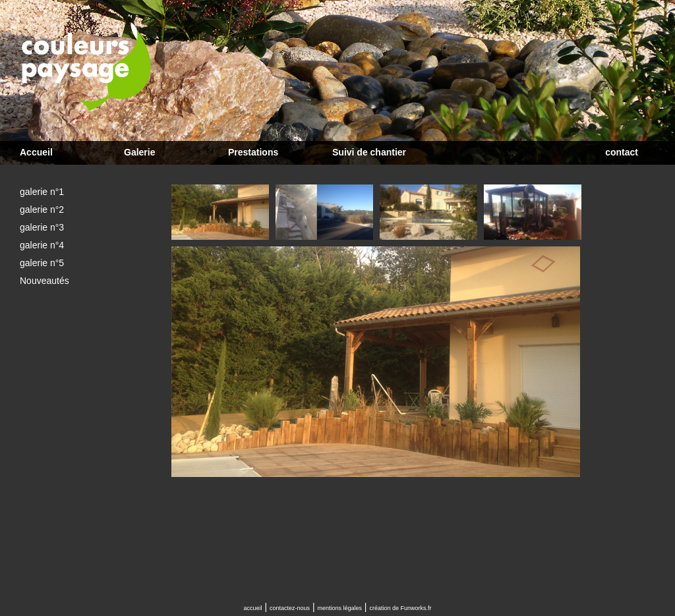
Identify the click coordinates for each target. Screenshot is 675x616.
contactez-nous (290, 608)
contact (622, 152)
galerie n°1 (42, 192)
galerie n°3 (42, 227)
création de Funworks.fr (400, 608)
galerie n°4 (42, 245)
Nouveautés (44, 281)
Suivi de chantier (369, 152)
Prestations (253, 152)
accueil (253, 608)
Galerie (139, 152)
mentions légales (339, 608)
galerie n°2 (42, 210)
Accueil (36, 152)
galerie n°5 (42, 263)
